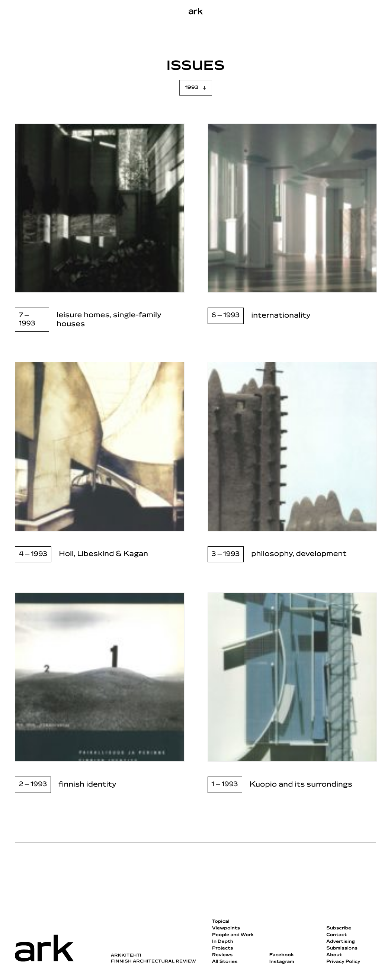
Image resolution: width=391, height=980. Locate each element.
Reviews (222, 955)
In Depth (223, 942)
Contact (336, 935)
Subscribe (339, 928)
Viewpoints (226, 928)
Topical (221, 922)
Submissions (342, 948)
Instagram (282, 962)
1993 (192, 87)
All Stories (225, 962)
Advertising (341, 942)
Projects (223, 948)
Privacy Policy (343, 962)
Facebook (282, 955)
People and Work (233, 935)
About (334, 955)
